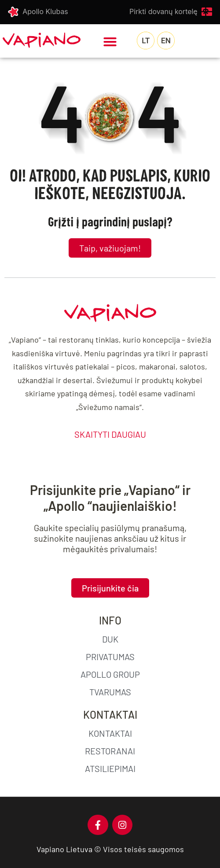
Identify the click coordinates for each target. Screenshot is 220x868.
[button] (110, 42)
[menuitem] (146, 41)
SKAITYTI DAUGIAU (110, 434)
